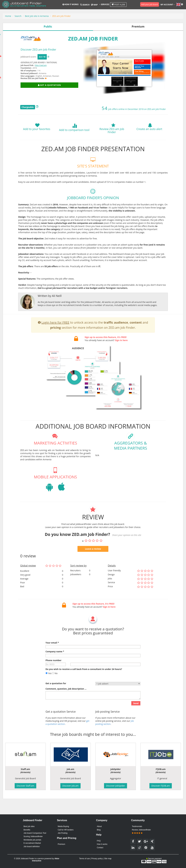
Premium (61, 844)
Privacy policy (97, 859)
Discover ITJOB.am (161, 786)
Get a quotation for (56, 698)
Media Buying (63, 826)
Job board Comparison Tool (35, 833)
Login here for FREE (55, 337)
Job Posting (63, 833)
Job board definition (32, 847)
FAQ (99, 841)
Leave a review (93, 564)
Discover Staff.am (25, 786)
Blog (99, 830)
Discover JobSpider (115, 786)
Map (94, 5)
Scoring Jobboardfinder (33, 836)
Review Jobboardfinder (141, 832)
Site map (108, 859)
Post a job (118, 4)
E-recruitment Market (32, 843)
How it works (71, 4)
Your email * (52, 658)
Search (85, 5)
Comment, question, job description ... (66, 704)
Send (136, 718)
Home (8, 16)
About (99, 826)
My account (168, 5)
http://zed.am (41, 65)
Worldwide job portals (32, 840)
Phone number (53, 675)
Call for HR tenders (66, 830)
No (55, 688)
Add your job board (150, 4)
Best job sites (29, 826)
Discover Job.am (70, 786)
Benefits (27, 830)
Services (104, 4)
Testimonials (137, 826)
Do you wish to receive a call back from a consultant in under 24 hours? (84, 684)
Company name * (55, 666)
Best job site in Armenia (37, 16)
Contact (100, 848)
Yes (49, 688)
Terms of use (85, 859)
